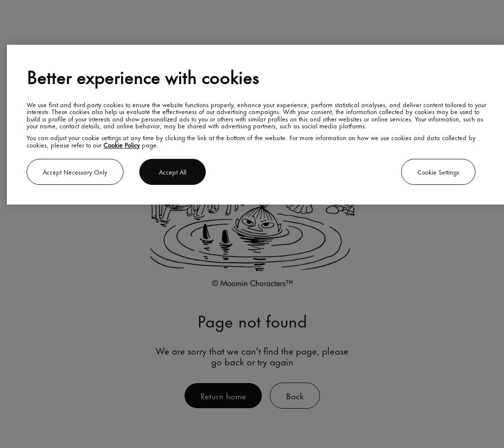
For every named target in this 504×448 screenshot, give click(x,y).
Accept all (173, 172)
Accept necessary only (75, 172)
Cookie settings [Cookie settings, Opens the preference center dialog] (438, 172)
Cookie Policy (122, 145)
